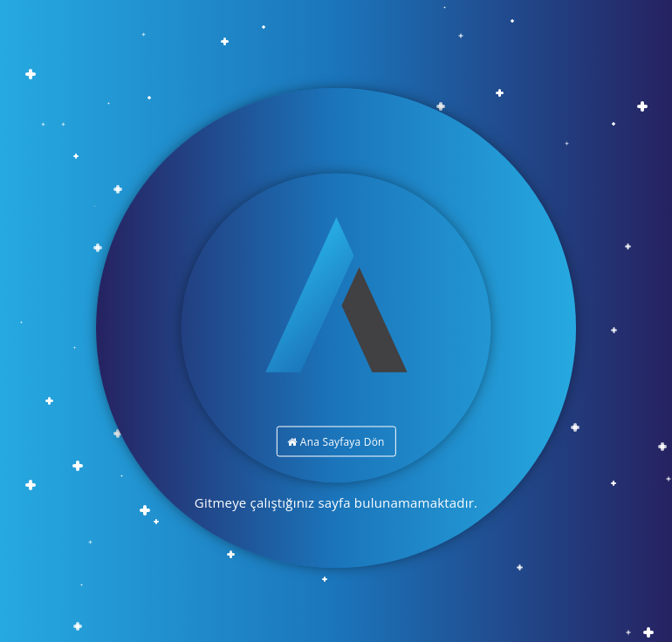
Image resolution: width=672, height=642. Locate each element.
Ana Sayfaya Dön (336, 442)
